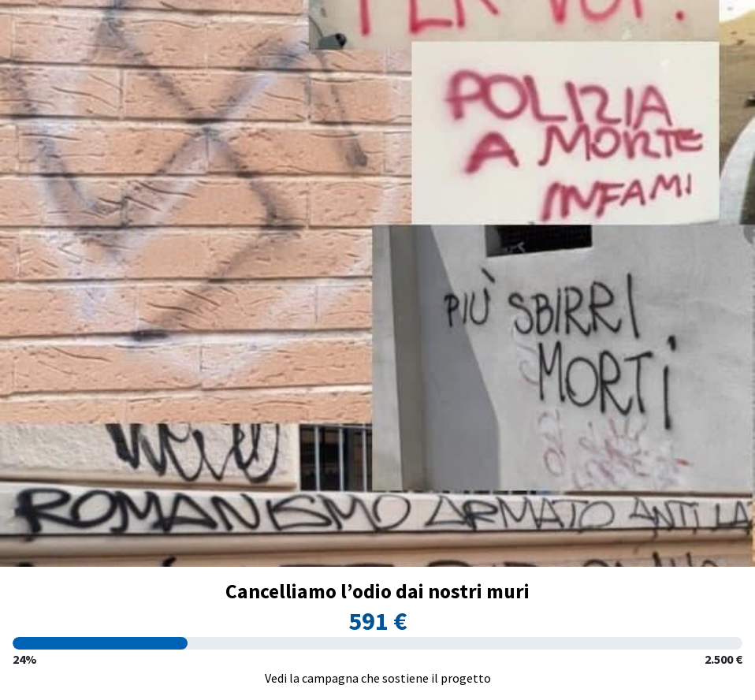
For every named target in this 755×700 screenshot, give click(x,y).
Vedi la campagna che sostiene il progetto (378, 678)
